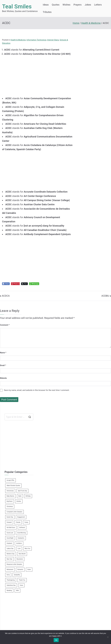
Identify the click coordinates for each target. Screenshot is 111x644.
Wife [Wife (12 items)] (17, 591)
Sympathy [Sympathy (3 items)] (17, 575)
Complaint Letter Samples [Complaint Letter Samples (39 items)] (15, 512)
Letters (98, 5)
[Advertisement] (39, 74)
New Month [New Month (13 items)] (22, 554)
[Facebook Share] (6, 284)
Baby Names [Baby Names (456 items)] (10, 496)
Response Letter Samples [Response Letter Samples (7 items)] (14, 564)
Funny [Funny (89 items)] (26, 522)
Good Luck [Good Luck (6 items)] (10, 533)
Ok (56, 640)
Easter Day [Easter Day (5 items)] (10, 517)
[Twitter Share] (24, 284)
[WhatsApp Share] (34, 284)
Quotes (56, 5)
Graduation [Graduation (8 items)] (21, 538)
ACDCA (6, 296)
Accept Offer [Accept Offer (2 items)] (10, 480)
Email (3, 365)
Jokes (88, 5)
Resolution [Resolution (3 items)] (20, 559)
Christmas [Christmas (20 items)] (10, 507)
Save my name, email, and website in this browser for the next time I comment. (37, 390)
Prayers (78, 5)
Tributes (47, 12)
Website (3, 378)
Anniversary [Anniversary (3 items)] (10, 491)
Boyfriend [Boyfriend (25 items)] (10, 501)
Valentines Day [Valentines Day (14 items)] (11, 585)
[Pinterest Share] (15, 284)
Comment (5, 325)
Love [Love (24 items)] (19, 549)
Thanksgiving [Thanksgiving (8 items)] (11, 580)
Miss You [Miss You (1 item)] (27, 549)
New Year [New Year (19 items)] (10, 559)
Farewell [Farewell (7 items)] (9, 522)
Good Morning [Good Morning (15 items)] (22, 533)
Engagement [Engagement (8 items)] (21, 517)
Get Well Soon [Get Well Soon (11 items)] (11, 528)
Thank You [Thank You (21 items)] (22, 580)
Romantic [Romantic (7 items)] (20, 570)
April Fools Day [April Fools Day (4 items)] (22, 491)
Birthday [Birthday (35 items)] (28, 496)
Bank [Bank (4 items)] (20, 496)
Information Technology (36, 40)
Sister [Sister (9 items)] (29, 570)
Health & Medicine (18, 40)
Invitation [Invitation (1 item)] (19, 543)
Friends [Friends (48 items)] (18, 522)
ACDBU (105, 296)
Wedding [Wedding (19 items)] (9, 591)
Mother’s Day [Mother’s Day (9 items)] (11, 554)
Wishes (66, 5)
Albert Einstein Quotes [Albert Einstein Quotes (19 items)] (13, 486)
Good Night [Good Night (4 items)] (10, 538)
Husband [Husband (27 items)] (9, 543)
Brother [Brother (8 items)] (19, 501)
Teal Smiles (17, 6)
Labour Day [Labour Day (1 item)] (10, 549)
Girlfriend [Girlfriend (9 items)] (22, 528)
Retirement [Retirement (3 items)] (10, 570)
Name (3, 353)
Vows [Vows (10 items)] (21, 585)
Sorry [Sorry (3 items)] (8, 575)
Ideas (46, 5)
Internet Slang (53, 40)
